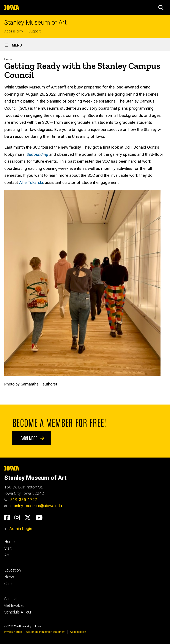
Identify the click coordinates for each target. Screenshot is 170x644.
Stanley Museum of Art (35, 23)
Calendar (11, 584)
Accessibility (14, 31)
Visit (8, 548)
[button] (161, 8)
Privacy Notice (13, 632)
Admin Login (21, 529)
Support (35, 31)
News (9, 577)
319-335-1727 (21, 500)
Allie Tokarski (31, 182)
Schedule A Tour (18, 612)
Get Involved (14, 605)
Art (7, 555)
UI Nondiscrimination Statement (46, 632)
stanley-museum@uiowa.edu (33, 506)
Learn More (32, 438)
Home (8, 59)
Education (13, 570)
